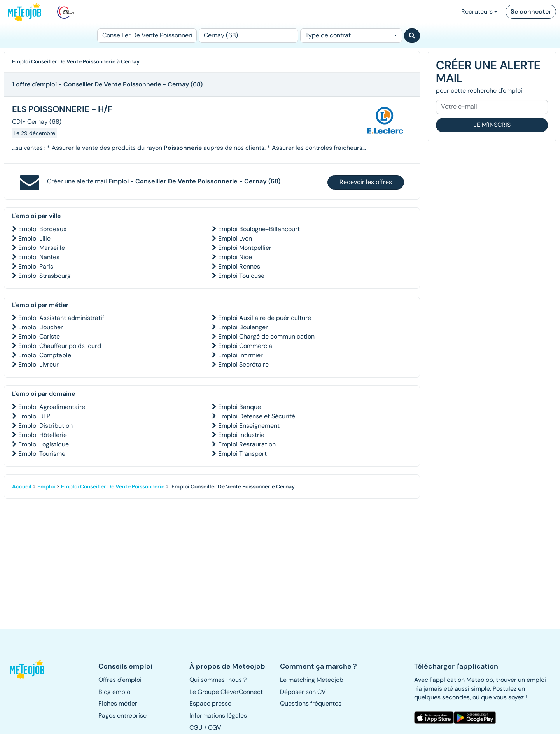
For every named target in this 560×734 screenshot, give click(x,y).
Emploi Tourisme (42, 454)
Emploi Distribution (45, 426)
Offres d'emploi (120, 680)
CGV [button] (215, 728)
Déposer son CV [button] (303, 692)
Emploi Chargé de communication (266, 336)
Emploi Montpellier (245, 248)
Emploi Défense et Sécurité (257, 416)
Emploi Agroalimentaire (52, 407)
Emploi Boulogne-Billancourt (259, 229)
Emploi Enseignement (249, 426)
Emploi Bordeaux (42, 229)
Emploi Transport (242, 454)
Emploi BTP (34, 416)
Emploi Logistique (44, 444)
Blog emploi (115, 692)
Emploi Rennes (239, 266)
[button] (31, 669)
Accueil (22, 486)
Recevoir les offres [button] (366, 182)
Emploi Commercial (246, 346)
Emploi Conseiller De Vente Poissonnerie (113, 486)
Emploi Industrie (241, 435)
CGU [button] (196, 728)
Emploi (46, 486)
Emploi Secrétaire (243, 364)
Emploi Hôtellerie (43, 435)
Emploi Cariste (39, 336)
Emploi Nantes (39, 257)
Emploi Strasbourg (45, 276)
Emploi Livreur (38, 364)
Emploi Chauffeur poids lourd (60, 346)
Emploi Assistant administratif (61, 318)
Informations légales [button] (218, 716)
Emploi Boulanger (243, 327)
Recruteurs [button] (479, 11)
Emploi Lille (34, 238)
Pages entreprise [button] (122, 716)
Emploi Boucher (41, 327)
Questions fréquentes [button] (311, 703)
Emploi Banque (240, 407)
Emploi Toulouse (241, 276)
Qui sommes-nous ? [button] (218, 680)
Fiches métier (118, 703)
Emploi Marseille (42, 248)
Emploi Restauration (247, 444)
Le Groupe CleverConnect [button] (226, 692)
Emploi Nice (235, 257)
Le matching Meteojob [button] (312, 680)
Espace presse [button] (210, 703)
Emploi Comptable (45, 355)
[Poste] (147, 36)
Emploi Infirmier (241, 355)
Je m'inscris (492, 125)
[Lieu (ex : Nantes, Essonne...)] (248, 36)
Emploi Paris (36, 266)
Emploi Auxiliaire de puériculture (265, 318)
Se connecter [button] (531, 11)
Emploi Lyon (235, 238)
